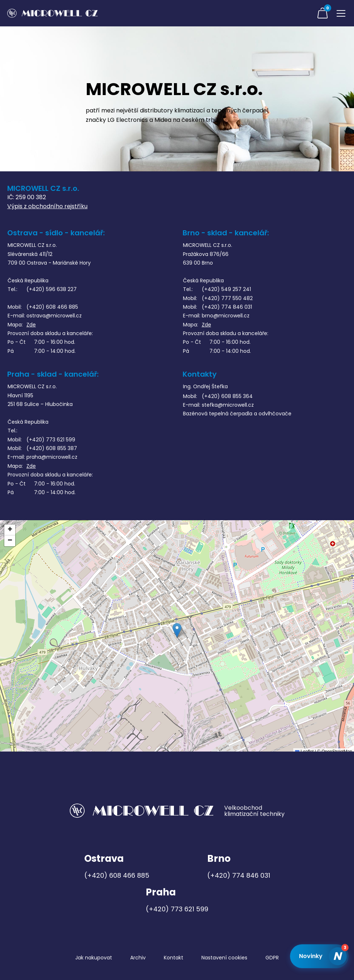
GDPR (272, 958)
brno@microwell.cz (226, 316)
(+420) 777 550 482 (227, 298)
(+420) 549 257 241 (226, 289)
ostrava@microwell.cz (54, 316)
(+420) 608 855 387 (52, 448)
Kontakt (174, 958)
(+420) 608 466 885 (52, 307)
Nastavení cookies (224, 958)
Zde (31, 325)
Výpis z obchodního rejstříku (47, 206)
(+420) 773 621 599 (51, 440)
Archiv (138, 958)
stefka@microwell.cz (228, 405)
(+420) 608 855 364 (227, 396)
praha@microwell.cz (52, 457)
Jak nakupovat (94, 958)
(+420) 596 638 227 (52, 289)
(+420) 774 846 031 (227, 307)
